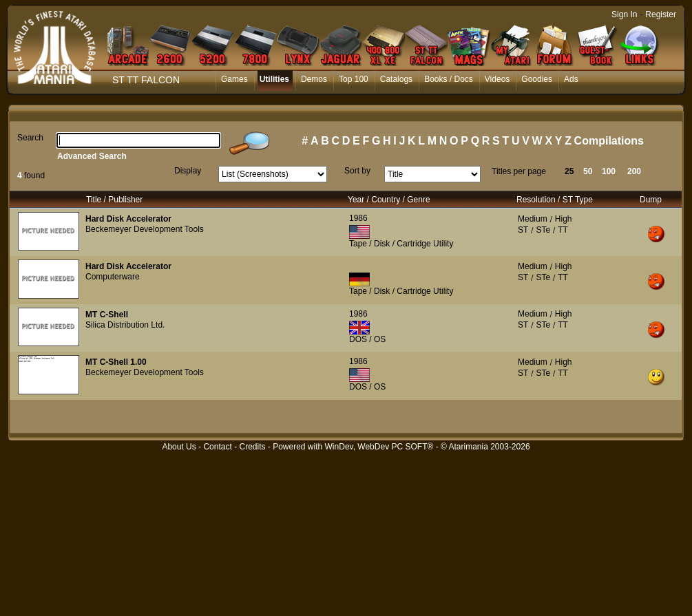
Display (188, 171)
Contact (217, 447)
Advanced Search (92, 156)
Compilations (609, 141)
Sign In (624, 14)
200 (634, 171)
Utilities (274, 79)
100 (609, 171)
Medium (533, 219)
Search (30, 138)
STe (543, 230)
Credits (252, 447)
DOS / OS (367, 339)
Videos (497, 79)
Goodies (537, 79)
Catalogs (396, 79)
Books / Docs (449, 79)
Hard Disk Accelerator (128, 219)
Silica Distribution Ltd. (125, 325)
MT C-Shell (107, 315)
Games (234, 79)
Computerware (113, 277)
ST (523, 230)
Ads (571, 79)
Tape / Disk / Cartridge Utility (401, 244)
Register (661, 14)
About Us (179, 447)
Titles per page (519, 171)
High (564, 219)
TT (563, 230)
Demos (314, 79)
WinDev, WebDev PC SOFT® (379, 447)
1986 (358, 218)
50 (588, 171)
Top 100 (354, 79)
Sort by (357, 171)
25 (569, 171)
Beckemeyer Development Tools (145, 229)
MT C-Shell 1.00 (116, 362)
